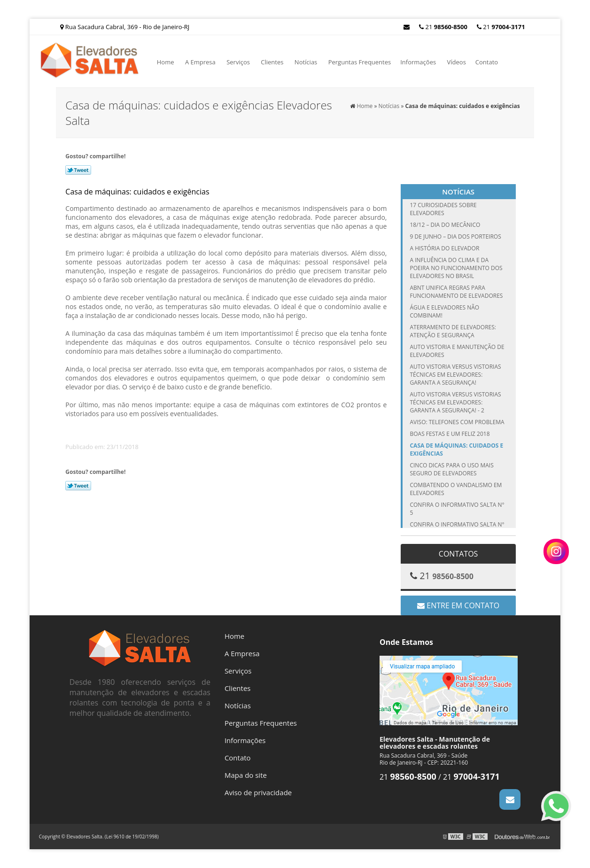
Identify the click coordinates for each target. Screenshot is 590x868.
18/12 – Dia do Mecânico (445, 225)
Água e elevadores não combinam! (444, 311)
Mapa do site (246, 775)
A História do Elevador (444, 248)
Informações (418, 62)
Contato (487, 62)
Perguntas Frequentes (360, 62)
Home (166, 62)
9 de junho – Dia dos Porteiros (455, 236)
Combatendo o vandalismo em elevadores (456, 489)
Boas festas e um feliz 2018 (450, 434)
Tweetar (78, 170)
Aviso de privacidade (258, 792)
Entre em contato (458, 605)
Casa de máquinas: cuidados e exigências (456, 449)
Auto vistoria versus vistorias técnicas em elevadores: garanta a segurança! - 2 (455, 402)
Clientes (272, 62)
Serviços (238, 62)
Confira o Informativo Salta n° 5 (457, 509)
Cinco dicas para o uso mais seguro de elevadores (451, 469)
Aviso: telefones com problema (457, 422)
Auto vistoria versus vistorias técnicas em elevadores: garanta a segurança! (455, 375)
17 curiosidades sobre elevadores (443, 209)
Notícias (306, 62)
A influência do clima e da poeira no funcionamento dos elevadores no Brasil (456, 268)
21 (501, 27)
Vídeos (457, 62)
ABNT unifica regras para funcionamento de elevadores (456, 292)
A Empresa (200, 62)
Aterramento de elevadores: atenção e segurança (453, 331)
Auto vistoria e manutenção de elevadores (457, 351)
